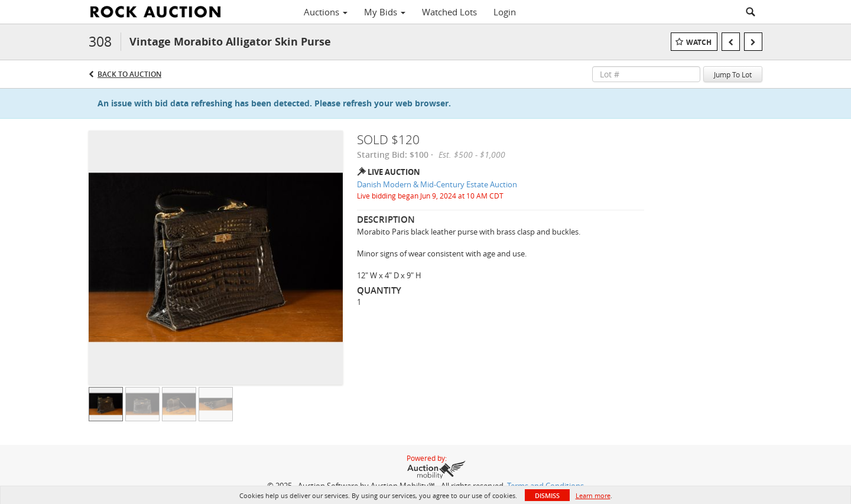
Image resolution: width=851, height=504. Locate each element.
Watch (699, 42)
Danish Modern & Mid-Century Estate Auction (437, 184)
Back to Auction (129, 74)
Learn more (593, 495)
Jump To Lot (733, 74)
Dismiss (547, 495)
